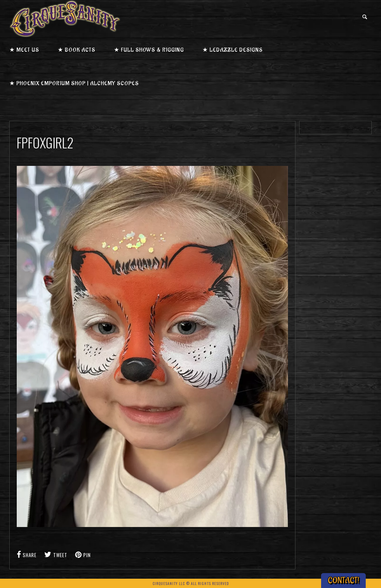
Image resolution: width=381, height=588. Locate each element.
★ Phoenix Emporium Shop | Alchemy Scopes (74, 83)
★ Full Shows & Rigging (149, 50)
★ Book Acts (76, 50)
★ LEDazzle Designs (233, 50)
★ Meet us (24, 50)
